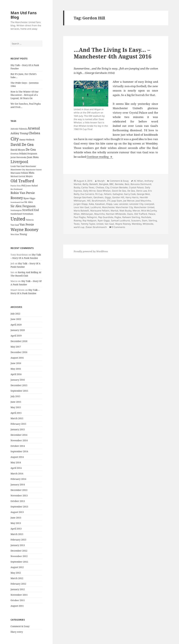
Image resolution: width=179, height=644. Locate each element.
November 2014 (19, 440)
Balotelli (94, 184)
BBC (112, 184)
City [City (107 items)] (15, 139)
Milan (77, 214)
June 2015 (16, 402)
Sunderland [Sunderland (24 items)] (16, 214)
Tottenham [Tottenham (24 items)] (28, 214)
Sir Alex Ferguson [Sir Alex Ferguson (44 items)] (23, 206)
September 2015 (19, 391)
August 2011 (17, 606)
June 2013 (16, 518)
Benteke (119, 184)
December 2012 (19, 551)
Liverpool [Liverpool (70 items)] (19, 162)
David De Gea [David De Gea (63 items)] (22, 145)
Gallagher (118, 194)
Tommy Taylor (88, 224)
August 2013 (17, 512)
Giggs (108, 197)
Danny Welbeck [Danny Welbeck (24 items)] (27, 140)
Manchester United (144, 207)
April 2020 (16, 325)
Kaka (91, 204)
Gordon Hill (118, 197)
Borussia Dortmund (141, 184)
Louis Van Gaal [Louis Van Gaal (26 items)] (18, 166)
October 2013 (18, 501)
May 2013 (16, 523)
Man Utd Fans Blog (24, 15)
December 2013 (19, 490)
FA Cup (99, 194)
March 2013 (17, 534)
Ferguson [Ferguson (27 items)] (32, 154)
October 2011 (18, 600)
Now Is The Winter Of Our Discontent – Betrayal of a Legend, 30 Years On (25, 95)
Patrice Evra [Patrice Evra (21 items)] (16, 186)
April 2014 (16, 468)
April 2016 (16, 374)
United (100, 224)
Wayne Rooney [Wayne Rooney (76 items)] (24, 229)
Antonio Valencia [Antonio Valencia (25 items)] (19, 129)
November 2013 (19, 496)
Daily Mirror (89, 191)
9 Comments (119, 227)
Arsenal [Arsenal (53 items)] (34, 128)
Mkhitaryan (87, 214)
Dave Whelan (104, 191)
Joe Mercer (129, 201)
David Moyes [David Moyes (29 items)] (18, 150)
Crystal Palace (136, 187)
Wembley (137, 224)
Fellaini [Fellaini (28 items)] (23, 154)
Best (127, 184)
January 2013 (18, 545)
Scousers (136, 220)
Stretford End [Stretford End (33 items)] (31, 210)
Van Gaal (109, 224)
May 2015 (16, 407)
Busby (77, 187)
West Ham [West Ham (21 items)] (15, 234)
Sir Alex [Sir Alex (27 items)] (28, 202)
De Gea (131, 191)
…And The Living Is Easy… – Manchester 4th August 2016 (113, 53)
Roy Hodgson (89, 220)
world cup (79, 227)
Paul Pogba (80, 217)
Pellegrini (92, 217)
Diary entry (17, 632)
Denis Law (142, 191)
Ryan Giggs (104, 220)
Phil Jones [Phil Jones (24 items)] (26, 186)
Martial (114, 211)
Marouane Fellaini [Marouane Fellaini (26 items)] (19, 173)
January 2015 (18, 429)
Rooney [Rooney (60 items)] (17, 198)
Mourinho (99, 214)
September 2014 (19, 451)
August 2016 (17, 358)
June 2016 (16, 363)
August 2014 (17, 457)
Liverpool (149, 204)
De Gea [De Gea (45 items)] (31, 149)
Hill (89, 201)
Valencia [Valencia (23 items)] (30, 220)
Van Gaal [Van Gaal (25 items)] (15, 225)
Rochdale (146, 217)
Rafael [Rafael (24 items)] (35, 186)
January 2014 (18, 484)
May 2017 (16, 347)
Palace (152, 214)
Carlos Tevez (88, 187)
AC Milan (138, 181)
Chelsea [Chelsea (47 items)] (34, 133)
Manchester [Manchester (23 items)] (31, 166)
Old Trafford (141, 214)
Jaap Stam (117, 201)
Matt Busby (125, 211)
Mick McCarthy (149, 211)
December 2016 (19, 352)
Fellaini (108, 194)
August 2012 (17, 567)
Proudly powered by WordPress (91, 251)
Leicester (123, 204)
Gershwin (98, 197)
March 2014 (17, 473)
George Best (143, 194)
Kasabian (100, 204)
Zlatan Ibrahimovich (96, 227)
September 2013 (19, 507)
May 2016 (16, 369)
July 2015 (15, 396)
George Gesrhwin (83, 197)
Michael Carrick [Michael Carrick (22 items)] (18, 176)
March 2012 (17, 578)
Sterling (153, 220)
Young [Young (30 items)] (23, 234)
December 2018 (19, 341)
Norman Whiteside (116, 214)
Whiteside (148, 224)
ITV (109, 201)
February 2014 (18, 479)
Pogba (118, 217)
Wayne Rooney (123, 224)
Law (116, 204)
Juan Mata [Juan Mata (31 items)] (33, 157)
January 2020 (18, 330)
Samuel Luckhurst (120, 220)
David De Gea (119, 191)
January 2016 (18, 380)
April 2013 (16, 529)
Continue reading (100, 157)
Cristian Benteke (119, 187)
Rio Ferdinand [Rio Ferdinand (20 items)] (16, 189)
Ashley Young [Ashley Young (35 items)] (19, 133)
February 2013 (18, 540)
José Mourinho (143, 201)
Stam (145, 220)
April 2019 (16, 336)
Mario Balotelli (81, 211)
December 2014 (19, 435)
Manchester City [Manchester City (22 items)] (18, 170)
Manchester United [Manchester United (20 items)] (34, 170)
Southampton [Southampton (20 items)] (16, 210)
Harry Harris (132, 197)
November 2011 (19, 595)
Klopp (109, 204)
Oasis (130, 214)
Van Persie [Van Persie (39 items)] (27, 224)
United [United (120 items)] (18, 219)
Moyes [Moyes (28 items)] (29, 176)
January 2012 (18, 589)
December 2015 (19, 385)
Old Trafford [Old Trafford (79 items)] (22, 181)
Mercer (136, 211)
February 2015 (18, 424)
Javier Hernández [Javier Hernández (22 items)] (19, 157)
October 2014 (18, 446)
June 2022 (16, 319)
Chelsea (100, 187)
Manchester (108, 207)
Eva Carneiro (87, 194)
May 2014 (16, 462)
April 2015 (16, 413)
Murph (101, 181)
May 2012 (16, 573)
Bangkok (104, 184)
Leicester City (136, 204)
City (107, 187)
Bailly (85, 184)
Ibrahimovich (99, 201)
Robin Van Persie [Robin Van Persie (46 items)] (23, 193)
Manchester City (124, 207)
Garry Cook (130, 194)
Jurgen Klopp (81, 204)
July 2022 (15, 314)
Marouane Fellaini (100, 211)
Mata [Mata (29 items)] (31, 173)
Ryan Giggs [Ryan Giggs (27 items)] (29, 198)
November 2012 (19, 556)
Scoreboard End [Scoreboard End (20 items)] (17, 202)
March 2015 (17, 418)
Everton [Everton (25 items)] (15, 154)
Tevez (77, 224)
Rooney (78, 220)
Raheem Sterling (131, 217)
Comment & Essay (20, 626)
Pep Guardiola (106, 217)
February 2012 (18, 584)
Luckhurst (96, 207)
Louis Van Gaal (81, 207)
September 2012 (19, 562)
